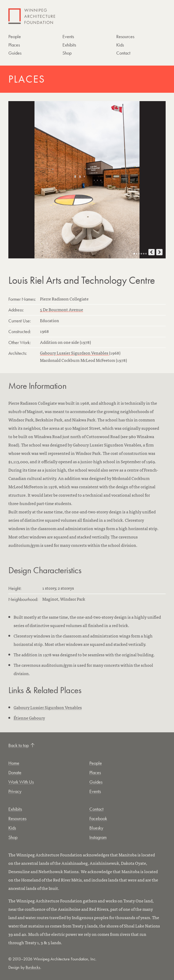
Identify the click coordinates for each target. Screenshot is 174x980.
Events (68, 36)
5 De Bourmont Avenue (62, 309)
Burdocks (33, 967)
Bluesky (96, 828)
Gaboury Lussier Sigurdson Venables (74, 353)
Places (14, 45)
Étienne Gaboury (29, 718)
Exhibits (69, 45)
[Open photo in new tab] (87, 180)
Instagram (98, 837)
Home (14, 763)
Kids (120, 45)
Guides (15, 53)
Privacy (15, 791)
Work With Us (21, 782)
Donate (15, 772)
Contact (123, 53)
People (15, 36)
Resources (125, 36)
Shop (67, 53)
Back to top (21, 745)
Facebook (98, 818)
